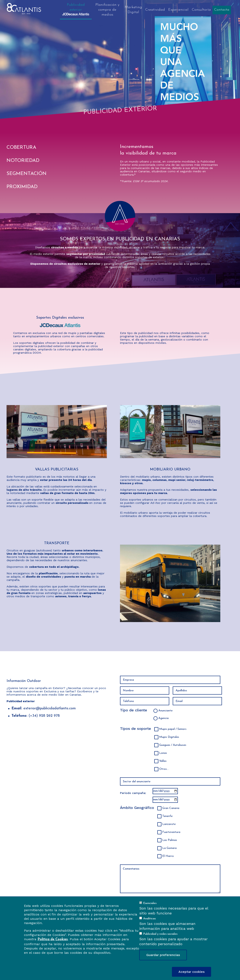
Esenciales (150, 903)
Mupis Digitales (169, 737)
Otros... (164, 769)
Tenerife (167, 816)
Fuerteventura (171, 832)
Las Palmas (170, 840)
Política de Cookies (53, 939)
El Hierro (168, 856)
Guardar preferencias (163, 955)
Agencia (163, 718)
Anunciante (165, 711)
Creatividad (155, 10)
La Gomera (169, 848)
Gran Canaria (171, 808)
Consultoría (201, 10)
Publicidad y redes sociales (160, 934)
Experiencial (178, 10)
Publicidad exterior (76, 9)
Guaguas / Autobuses (173, 745)
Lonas (163, 753)
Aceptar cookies (191, 972)
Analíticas (149, 919)
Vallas (163, 761)
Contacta (222, 10)
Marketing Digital (133, 10)
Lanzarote (169, 824)
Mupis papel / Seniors (173, 729)
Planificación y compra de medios (107, 10)
